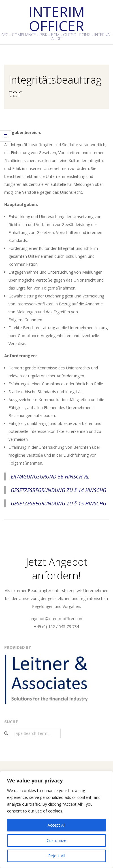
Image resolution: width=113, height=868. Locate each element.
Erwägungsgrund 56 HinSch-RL (50, 476)
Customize (56, 840)
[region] (56, 820)
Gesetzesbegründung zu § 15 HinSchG (58, 503)
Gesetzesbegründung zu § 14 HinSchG (58, 490)
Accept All (56, 825)
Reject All (57, 856)
